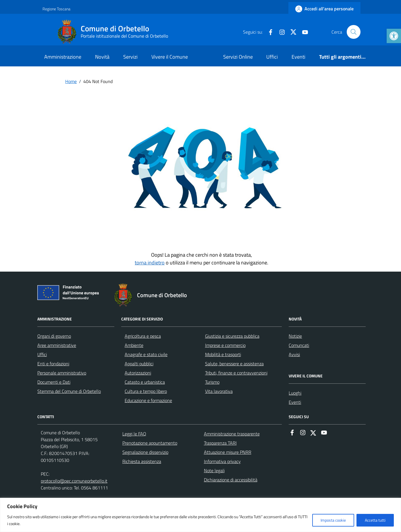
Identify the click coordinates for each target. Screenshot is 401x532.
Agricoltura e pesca (143, 336)
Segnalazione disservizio (145, 452)
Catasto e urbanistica (145, 382)
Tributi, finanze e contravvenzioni (236, 373)
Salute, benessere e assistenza (234, 364)
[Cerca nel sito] (354, 32)
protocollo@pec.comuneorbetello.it (74, 481)
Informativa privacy (222, 461)
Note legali (214, 470)
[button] (394, 36)
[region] (200, 515)
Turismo (212, 382)
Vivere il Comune (170, 57)
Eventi (298, 57)
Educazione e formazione (148, 400)
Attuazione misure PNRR (228, 452)
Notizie (295, 336)
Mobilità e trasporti (223, 354)
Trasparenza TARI (220, 443)
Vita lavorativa (219, 391)
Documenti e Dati (54, 382)
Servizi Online (238, 57)
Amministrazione (63, 57)
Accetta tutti (375, 520)
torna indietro (150, 263)
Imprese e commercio (225, 345)
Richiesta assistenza (142, 461)
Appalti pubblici (139, 364)
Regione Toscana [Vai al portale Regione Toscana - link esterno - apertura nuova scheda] (56, 9)
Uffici (272, 57)
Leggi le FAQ (134, 434)
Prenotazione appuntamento (150, 443)
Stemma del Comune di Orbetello (69, 391)
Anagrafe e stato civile (146, 354)
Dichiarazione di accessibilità (231, 480)
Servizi (130, 57)
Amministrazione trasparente (232, 434)
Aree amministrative (57, 345)
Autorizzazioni (138, 373)
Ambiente (134, 345)
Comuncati (299, 345)
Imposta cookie (333, 520)
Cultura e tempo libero (146, 391)
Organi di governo (54, 336)
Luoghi (295, 393)
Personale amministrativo (62, 373)
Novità (102, 57)
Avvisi (294, 354)
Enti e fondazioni (53, 364)
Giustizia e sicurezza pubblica (232, 336)
